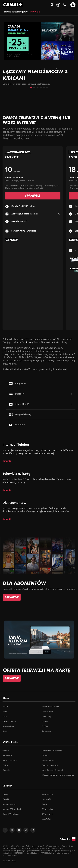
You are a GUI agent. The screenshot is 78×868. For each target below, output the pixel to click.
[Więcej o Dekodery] (72, 394)
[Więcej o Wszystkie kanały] (72, 415)
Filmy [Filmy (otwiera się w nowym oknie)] (5, 717)
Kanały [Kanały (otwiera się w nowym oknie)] (44, 804)
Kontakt (6, 799)
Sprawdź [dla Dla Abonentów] (7, 519)
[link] (12, 597)
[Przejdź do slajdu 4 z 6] (41, 87)
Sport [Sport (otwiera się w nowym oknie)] (5, 711)
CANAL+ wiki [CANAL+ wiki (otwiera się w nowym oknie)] (47, 814)
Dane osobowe (48, 760)
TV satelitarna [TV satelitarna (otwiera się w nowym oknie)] (47, 711)
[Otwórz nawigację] (73, 5)
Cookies (45, 755)
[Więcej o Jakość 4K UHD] (72, 404)
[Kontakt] (65, 5)
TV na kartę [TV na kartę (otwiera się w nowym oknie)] (46, 717)
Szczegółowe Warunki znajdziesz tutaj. (47, 342)
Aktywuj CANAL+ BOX (12, 809)
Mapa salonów (48, 794)
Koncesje (6, 770)
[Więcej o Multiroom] (72, 425)
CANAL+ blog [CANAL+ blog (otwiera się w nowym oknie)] (47, 809)
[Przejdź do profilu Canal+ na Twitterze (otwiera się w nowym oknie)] (12, 830)
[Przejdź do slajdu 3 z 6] (37, 87)
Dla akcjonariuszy (10, 760)
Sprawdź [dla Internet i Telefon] (7, 461)
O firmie (6, 750)
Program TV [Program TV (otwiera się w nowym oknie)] (47, 799)
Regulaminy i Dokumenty (52, 750)
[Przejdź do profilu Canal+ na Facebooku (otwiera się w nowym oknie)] (5, 830)
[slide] (39, 55)
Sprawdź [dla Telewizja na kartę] (7, 490)
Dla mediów (8, 755)
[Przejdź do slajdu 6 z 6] (47, 87)
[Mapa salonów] (52, 5)
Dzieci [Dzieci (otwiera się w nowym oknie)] (5, 731)
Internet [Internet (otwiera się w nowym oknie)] (45, 721)
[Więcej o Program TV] (72, 384)
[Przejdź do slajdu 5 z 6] (44, 87)
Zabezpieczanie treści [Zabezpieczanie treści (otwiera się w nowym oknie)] (50, 765)
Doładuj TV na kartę (11, 814)
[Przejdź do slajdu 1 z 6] (31, 87)
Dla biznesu (46, 731)
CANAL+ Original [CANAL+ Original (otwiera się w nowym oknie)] (9, 721)
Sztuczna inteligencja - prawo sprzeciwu (58, 775)
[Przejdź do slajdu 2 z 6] (34, 87)
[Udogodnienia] (58, 5)
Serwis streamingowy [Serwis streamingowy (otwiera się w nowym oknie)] (50, 707)
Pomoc (5, 794)
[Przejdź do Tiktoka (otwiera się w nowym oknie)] (33, 830)
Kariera (5, 765)
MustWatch (46, 819)
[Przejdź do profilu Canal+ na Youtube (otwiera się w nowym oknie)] (19, 830)
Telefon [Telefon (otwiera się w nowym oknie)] (45, 726)
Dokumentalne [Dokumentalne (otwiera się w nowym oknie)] (8, 726)
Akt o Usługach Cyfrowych (52, 770)
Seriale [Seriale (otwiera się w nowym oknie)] (5, 707)
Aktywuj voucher (9, 804)
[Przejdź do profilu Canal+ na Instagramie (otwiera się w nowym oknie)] (26, 830)
